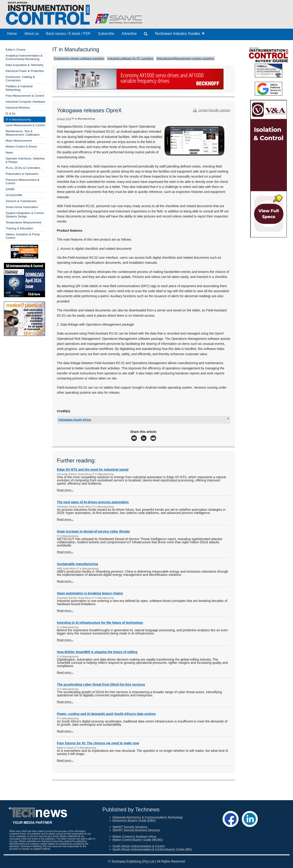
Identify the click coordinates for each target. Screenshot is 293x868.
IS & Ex (11, 114)
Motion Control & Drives (21, 147)
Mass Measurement (19, 141)
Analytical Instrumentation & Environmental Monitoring (24, 57)
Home (12, 34)
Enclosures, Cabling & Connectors (20, 79)
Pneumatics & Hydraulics (22, 174)
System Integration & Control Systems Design (25, 215)
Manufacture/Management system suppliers (185, 58)
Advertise (129, 34)
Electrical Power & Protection (25, 71)
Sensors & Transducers (21, 201)
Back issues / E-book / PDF (68, 34)
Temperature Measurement (24, 222)
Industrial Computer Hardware (26, 102)
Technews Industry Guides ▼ (180, 34)
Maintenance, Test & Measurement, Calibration (23, 133)
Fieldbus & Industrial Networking (19, 88)
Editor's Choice (16, 50)
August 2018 (64, 119)
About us (31, 34)
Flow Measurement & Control (25, 96)
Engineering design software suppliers (79, 58)
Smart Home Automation (22, 207)
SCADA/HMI (14, 195)
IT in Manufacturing (18, 119)
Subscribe (106, 34)
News (9, 152)
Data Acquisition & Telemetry (25, 65)
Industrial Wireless (18, 108)
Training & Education (19, 228)
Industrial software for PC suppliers (130, 58)
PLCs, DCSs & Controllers (23, 168)
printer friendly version (211, 110)
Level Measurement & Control (25, 125)
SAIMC (10, 189)
